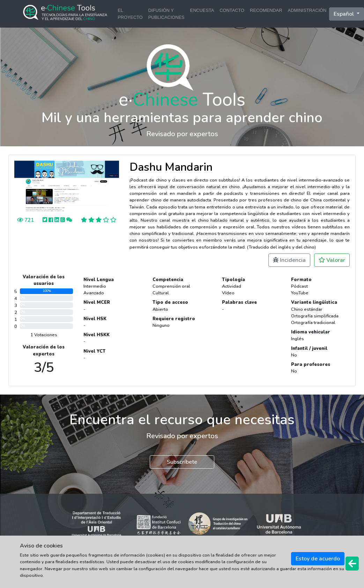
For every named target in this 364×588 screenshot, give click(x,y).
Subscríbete (182, 462)
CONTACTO (232, 10)
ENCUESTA (202, 10)
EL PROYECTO (130, 14)
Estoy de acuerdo (318, 559)
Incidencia (289, 260)
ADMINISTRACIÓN (307, 10)
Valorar (332, 260)
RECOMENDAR (266, 10)
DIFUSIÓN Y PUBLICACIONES (166, 14)
